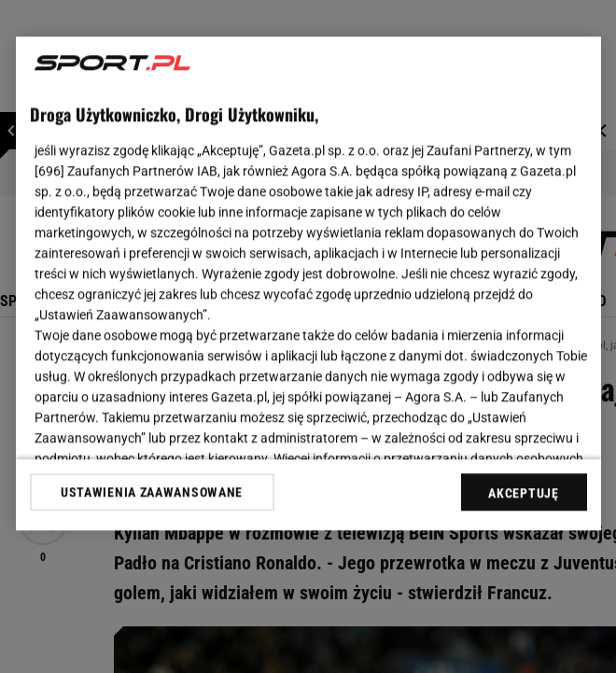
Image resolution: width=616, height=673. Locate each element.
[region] (308, 283)
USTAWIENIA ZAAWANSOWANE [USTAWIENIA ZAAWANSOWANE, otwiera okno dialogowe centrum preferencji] (152, 492)
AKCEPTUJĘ (523, 493)
